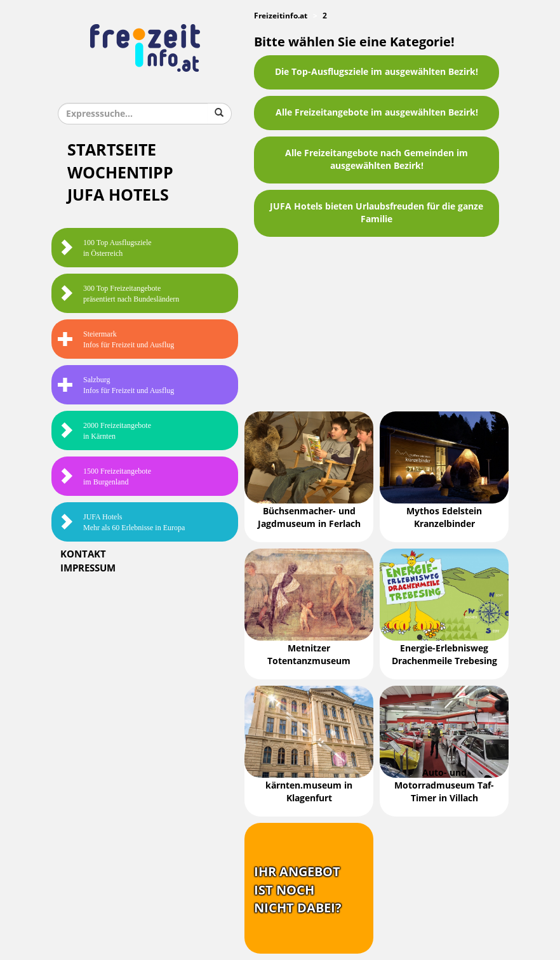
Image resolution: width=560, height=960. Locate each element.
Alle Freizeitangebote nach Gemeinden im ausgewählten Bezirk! (377, 160)
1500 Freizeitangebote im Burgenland (104, 477)
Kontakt (83, 554)
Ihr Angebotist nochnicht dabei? (298, 890)
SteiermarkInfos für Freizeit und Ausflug (116, 339)
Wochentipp (120, 173)
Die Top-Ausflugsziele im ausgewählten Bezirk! (377, 72)
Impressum (88, 568)
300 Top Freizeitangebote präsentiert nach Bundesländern (118, 294)
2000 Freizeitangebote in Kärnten (104, 431)
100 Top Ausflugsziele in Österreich (105, 248)
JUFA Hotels (118, 195)
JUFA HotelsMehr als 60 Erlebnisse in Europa (121, 522)
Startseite (112, 150)
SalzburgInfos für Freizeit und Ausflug (116, 385)
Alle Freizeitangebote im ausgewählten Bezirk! (377, 113)
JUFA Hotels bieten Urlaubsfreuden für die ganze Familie (377, 213)
